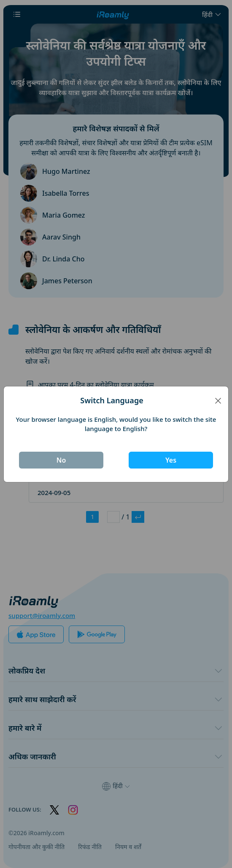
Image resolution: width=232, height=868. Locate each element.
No (61, 460)
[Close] (218, 400)
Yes (171, 460)
